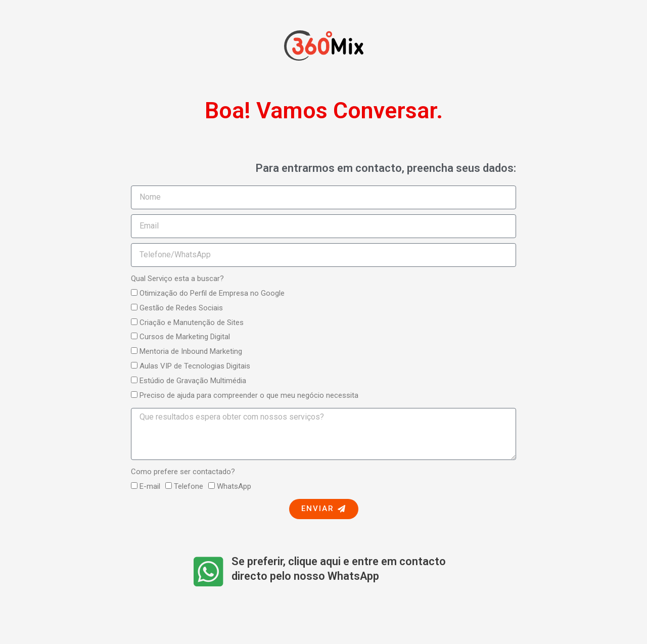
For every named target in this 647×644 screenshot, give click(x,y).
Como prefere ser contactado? (183, 472)
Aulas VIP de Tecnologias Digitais (195, 366)
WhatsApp (234, 486)
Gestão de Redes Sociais (181, 308)
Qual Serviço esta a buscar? (177, 279)
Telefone (189, 486)
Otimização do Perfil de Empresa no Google (212, 293)
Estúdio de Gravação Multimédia (193, 381)
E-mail (150, 486)
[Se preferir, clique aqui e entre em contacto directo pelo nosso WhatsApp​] (209, 571)
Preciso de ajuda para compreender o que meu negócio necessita (249, 395)
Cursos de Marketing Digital (185, 337)
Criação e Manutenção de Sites (192, 323)
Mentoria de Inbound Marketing (191, 351)
